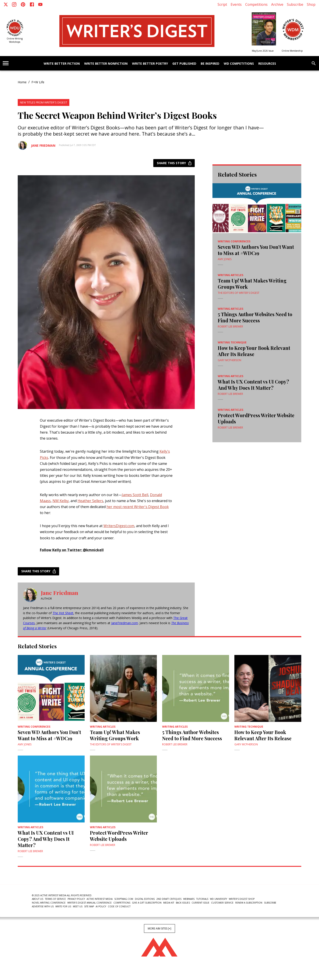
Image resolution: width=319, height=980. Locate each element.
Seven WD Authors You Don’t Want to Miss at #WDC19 (256, 250)
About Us (38, 899)
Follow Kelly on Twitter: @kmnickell (72, 550)
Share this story (174, 163)
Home (22, 82)
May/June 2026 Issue (263, 51)
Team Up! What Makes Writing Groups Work (252, 284)
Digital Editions (145, 899)
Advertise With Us (43, 906)
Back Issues (183, 903)
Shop (311, 4)
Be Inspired (210, 64)
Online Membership (292, 51)
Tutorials (202, 899)
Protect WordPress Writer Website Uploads (256, 418)
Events (236, 4)
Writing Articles (230, 275)
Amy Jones (225, 259)
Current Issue (200, 903)
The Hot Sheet (63, 613)
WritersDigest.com (119, 526)
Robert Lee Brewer (230, 326)
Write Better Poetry (150, 64)
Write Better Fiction (62, 64)
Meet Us (78, 906)
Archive (277, 4)
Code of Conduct (119, 906)
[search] (314, 63)
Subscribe (295, 4)
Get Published (184, 64)
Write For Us (63, 906)
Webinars (189, 899)
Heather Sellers (90, 501)
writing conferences (234, 241)
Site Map (89, 906)
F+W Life (38, 82)
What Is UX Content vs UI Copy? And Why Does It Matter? (253, 385)
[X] (6, 4)
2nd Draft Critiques (169, 899)
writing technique (232, 342)
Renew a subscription (249, 903)
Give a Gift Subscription (147, 903)
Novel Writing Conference (49, 903)
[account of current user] (6, 63)
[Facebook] (32, 4)
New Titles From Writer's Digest (44, 102)
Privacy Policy (76, 899)
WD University (219, 899)
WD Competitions (239, 64)
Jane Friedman (43, 145)
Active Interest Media (100, 899)
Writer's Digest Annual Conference (89, 903)
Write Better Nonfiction (106, 64)
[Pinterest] (23, 4)
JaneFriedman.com (125, 623)
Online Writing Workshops (15, 40)
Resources (267, 64)
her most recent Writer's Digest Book (138, 507)
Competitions (256, 4)
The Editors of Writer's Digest (239, 293)
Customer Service (222, 903)
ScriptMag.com (124, 899)
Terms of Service (55, 899)
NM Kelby (61, 501)
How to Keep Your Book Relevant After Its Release (254, 351)
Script (222, 4)
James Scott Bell (135, 495)
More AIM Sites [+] (159, 928)
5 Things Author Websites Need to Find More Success (255, 317)
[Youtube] (40, 4)
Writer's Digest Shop (242, 899)
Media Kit (169, 903)
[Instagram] (14, 4)
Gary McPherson (230, 360)
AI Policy (101, 906)
